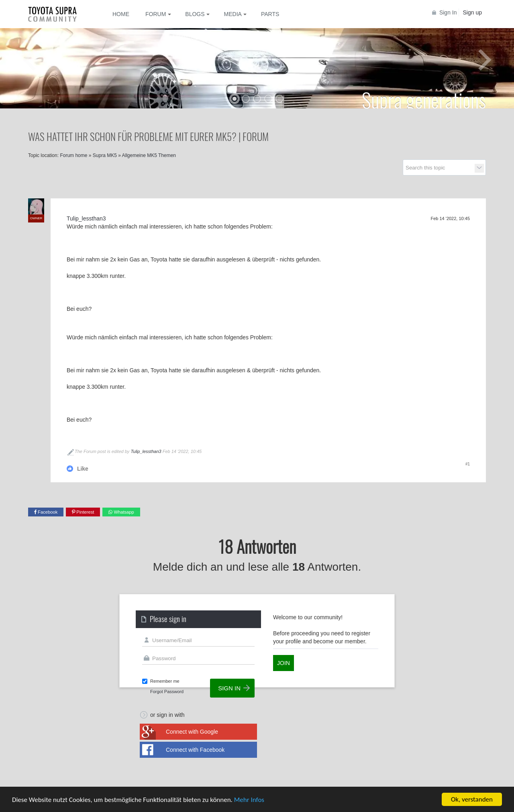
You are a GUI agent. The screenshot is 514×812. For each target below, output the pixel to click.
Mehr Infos (249, 800)
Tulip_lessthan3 (146, 451)
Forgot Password (167, 692)
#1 (468, 464)
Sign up (472, 12)
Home (121, 14)
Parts (270, 14)
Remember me (165, 681)
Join (284, 663)
